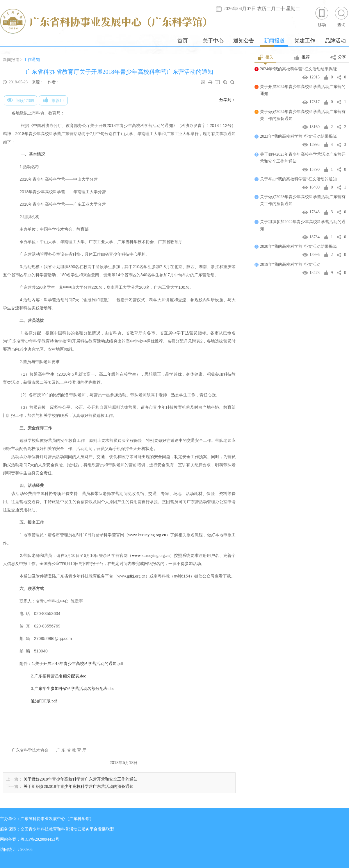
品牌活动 (335, 41)
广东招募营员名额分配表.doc (60, 676)
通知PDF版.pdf (44, 701)
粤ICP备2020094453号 (40, 839)
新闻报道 (274, 41)
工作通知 (32, 60)
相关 (265, 58)
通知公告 (244, 41)
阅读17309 (21, 100)
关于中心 (213, 41)
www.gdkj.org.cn (131, 576)
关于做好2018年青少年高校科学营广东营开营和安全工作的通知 (81, 779)
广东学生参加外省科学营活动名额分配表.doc (74, 689)
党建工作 (305, 41)
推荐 (302, 58)
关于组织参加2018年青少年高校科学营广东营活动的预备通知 (79, 787)
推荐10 (53, 100)
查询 (341, 16)
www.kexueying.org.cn (147, 535)
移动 (322, 16)
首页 (183, 41)
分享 (338, 58)
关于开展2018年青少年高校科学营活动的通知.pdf (79, 664)
